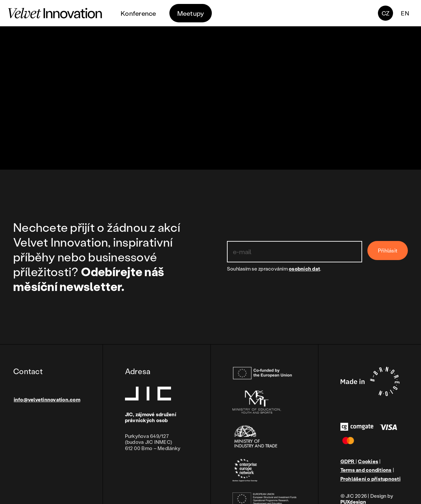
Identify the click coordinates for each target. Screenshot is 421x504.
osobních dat (304, 269)
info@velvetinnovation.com (47, 399)
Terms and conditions (366, 470)
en (405, 13)
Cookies (368, 461)
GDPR (348, 461)
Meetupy (191, 13)
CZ (386, 13)
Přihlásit (388, 250)
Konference (138, 13)
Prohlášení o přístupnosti (371, 479)
